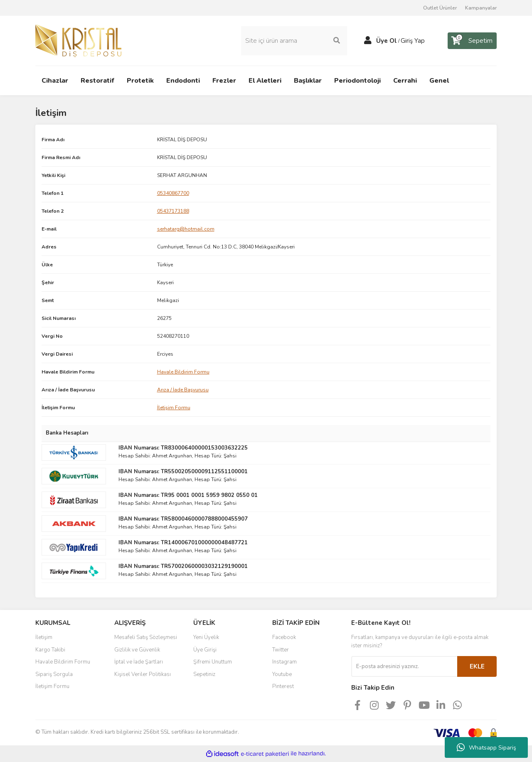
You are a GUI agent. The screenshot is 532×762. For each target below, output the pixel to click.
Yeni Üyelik (206, 637)
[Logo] (78, 40)
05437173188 (173, 211)
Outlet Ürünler (440, 8)
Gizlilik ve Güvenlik (137, 650)
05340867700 (173, 193)
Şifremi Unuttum (213, 662)
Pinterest (283, 686)
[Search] (294, 41)
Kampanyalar (481, 8)
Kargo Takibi (50, 650)
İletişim (44, 637)
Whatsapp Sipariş (486, 747)
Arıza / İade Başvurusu (183, 390)
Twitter (281, 650)
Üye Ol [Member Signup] (387, 41)
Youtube (282, 674)
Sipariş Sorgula (54, 674)
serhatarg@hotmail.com (186, 229)
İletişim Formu (174, 408)
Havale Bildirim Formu (183, 372)
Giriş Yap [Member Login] (413, 41)
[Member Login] (368, 41)
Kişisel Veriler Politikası (143, 674)
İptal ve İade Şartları (139, 662)
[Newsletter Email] (404, 666)
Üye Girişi (205, 650)
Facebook (284, 637)
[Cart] (472, 41)
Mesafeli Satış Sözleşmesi (146, 637)
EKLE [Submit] (477, 666)
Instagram (284, 662)
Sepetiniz (204, 674)
